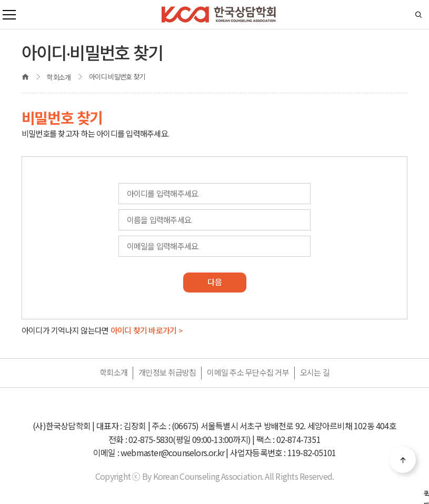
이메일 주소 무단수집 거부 (248, 373)
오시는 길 (315, 373)
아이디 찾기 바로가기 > (147, 331)
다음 (214, 282)
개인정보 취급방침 (167, 373)
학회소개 (113, 373)
